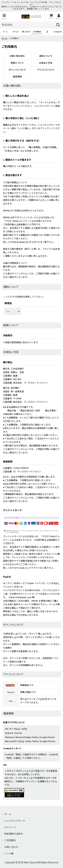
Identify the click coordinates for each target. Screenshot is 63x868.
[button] (4, 17)
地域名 (8, 303)
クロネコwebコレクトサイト (26, 242)
